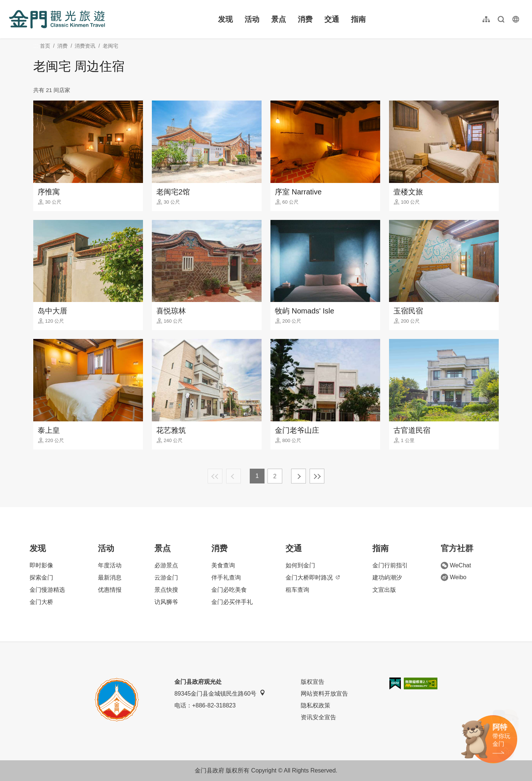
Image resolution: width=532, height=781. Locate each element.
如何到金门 (300, 565)
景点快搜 (166, 590)
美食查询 (223, 565)
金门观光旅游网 (57, 19)
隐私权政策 (316, 705)
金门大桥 (41, 602)
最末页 (317, 476)
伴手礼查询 (226, 578)
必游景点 (166, 565)
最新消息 (110, 578)
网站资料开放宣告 (324, 694)
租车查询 (297, 590)
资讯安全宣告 (318, 717)
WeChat (456, 566)
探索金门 (41, 578)
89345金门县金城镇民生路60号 (220, 693)
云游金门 (166, 578)
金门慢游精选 (47, 590)
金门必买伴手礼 (232, 602)
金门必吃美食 (229, 590)
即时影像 (41, 565)
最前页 (215, 476)
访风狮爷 (166, 602)
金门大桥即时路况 (313, 578)
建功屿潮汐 (387, 578)
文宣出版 (384, 590)
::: (11, 4)
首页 (45, 46)
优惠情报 (110, 590)
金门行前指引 (390, 565)
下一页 (299, 476)
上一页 (233, 476)
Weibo (453, 577)
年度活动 (110, 565)
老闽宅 (110, 46)
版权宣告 (313, 682)
